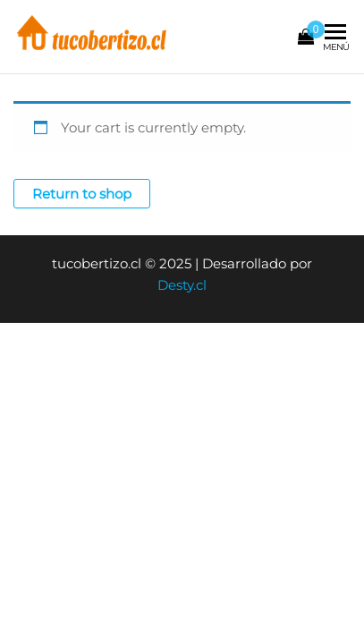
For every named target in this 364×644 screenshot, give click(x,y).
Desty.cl (182, 285)
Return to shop (82, 194)
